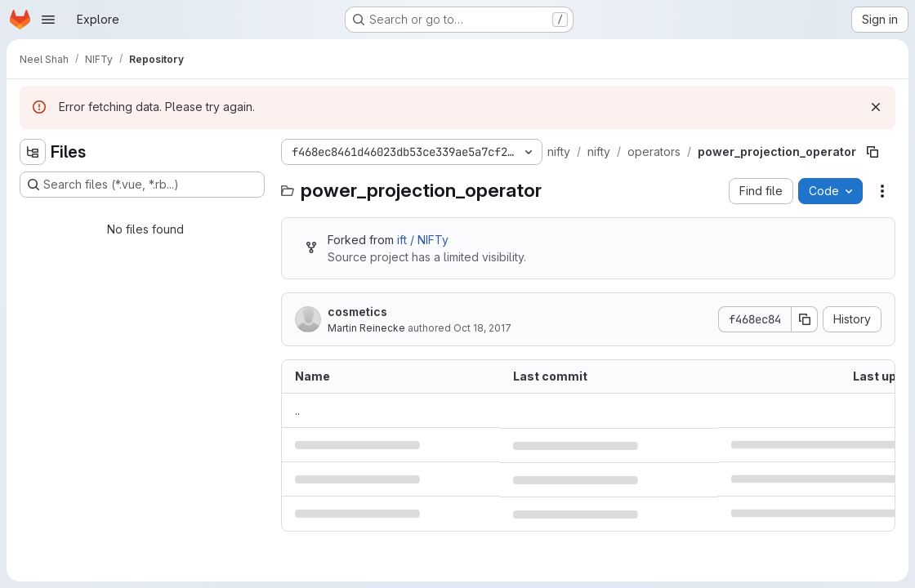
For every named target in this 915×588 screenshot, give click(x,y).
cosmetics (357, 312)
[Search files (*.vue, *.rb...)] (142, 185)
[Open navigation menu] (48, 20)
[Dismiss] (876, 107)
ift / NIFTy (423, 240)
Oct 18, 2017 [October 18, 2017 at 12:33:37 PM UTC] (482, 328)
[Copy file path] (873, 152)
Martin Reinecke (366, 328)
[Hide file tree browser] (33, 152)
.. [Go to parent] (297, 410)
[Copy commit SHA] (805, 319)
